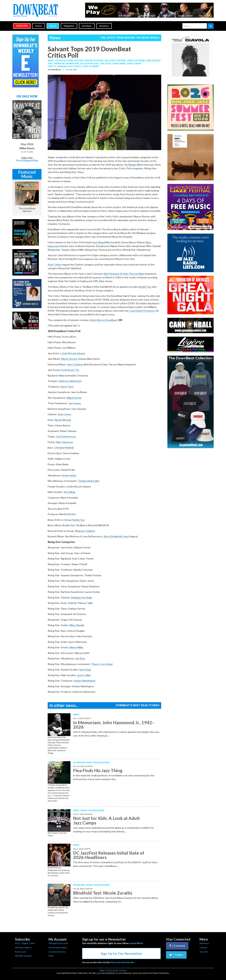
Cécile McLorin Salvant (69, 61)
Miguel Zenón (74, 398)
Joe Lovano (75, 403)
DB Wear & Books (23, 956)
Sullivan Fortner (115, 61)
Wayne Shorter (94, 61)
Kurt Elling (98, 242)
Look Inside (27, 152)
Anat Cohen (54, 265)
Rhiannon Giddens (85, 531)
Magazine (69, 26)
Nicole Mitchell (63, 420)
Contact (203, 947)
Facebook (177, 946)
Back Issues (21, 952)
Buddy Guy (145, 287)
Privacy (123, 970)
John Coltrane (136, 61)
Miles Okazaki (77, 625)
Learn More (136, 943)
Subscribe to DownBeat (104, 320)
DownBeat (56, 69)
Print (19, 160)
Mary (59, 442)
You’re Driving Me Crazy (116, 536)
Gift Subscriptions (23, 947)
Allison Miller (89, 64)
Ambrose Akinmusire (66, 64)
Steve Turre (67, 387)
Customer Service (57, 952)
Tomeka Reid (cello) (89, 481)
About (102, 970)
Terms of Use (112, 970)
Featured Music (27, 174)
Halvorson (68, 442)
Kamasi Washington (85, 681)
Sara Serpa (119, 64)
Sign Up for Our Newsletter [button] (121, 953)
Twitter (176, 955)
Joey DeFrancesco (66, 436)
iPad (35, 160)
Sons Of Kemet (91, 66)
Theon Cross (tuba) (102, 664)
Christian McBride (64, 448)
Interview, (79, 763)
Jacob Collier (84, 675)
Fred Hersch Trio (70, 370)
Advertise (204, 943)
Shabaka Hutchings (69, 66)
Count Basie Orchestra (142, 311)
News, (51, 61)
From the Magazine (98, 763)
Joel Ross (105, 64)
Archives (87, 26)
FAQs (51, 956)
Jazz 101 (204, 952)
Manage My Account (58, 943)
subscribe (22, 26)
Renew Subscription (58, 947)
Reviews (104, 26)
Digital (27, 160)
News (53, 26)
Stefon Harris (69, 475)
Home (39, 26)
